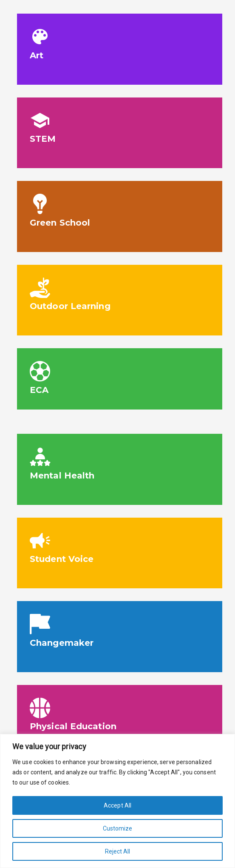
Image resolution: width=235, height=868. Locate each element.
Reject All (118, 851)
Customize (118, 828)
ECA (39, 390)
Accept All (117, 805)
